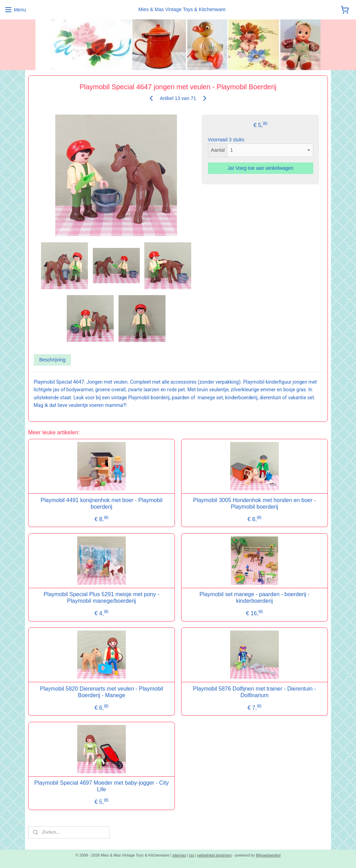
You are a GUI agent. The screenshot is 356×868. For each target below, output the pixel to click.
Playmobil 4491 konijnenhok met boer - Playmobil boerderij (102, 503)
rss (192, 855)
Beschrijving (52, 360)
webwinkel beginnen (214, 855)
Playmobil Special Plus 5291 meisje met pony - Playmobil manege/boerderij (102, 598)
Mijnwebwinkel (268, 855)
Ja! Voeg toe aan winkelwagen (261, 168)
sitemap (179, 855)
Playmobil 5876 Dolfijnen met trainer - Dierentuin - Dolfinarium (254, 692)
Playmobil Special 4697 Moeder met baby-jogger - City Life (102, 786)
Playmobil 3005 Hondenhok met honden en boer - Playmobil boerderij (254, 503)
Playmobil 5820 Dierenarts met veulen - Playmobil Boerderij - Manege (102, 692)
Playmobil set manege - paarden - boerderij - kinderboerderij (255, 598)
